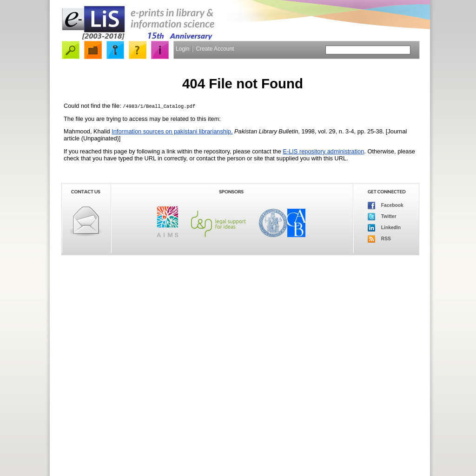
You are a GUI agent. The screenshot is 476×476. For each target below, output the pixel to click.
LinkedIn (384, 228)
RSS (379, 239)
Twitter (382, 217)
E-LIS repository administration (323, 151)
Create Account (215, 49)
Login (182, 49)
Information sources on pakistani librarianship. (172, 131)
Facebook (386, 205)
